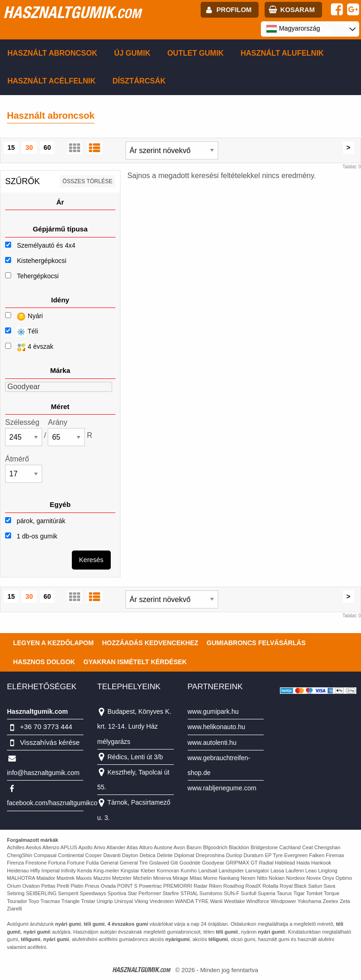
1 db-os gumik (31, 536)
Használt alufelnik (282, 53)
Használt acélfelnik (51, 81)
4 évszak (29, 347)
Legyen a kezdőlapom (53, 643)
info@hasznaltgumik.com (43, 773)
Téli (22, 332)
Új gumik (132, 53)
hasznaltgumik (72, 12)
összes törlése (88, 181)
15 (11, 147)
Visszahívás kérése (50, 742)
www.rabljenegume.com (222, 788)
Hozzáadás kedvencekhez (150, 643)
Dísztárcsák (139, 81)
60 (47, 147)
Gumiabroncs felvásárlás (256, 643)
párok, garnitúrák (35, 521)
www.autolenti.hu (212, 743)
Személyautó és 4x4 (46, 245)
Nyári (24, 317)
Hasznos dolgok (44, 662)
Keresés (91, 560)
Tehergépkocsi (38, 276)
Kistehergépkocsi (41, 261)
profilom (234, 10)
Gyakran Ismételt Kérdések (135, 662)
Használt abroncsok (52, 53)
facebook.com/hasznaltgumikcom (55, 803)
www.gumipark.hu (213, 711)
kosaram (298, 10)
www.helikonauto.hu (217, 727)
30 (29, 147)
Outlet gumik (196, 53)
